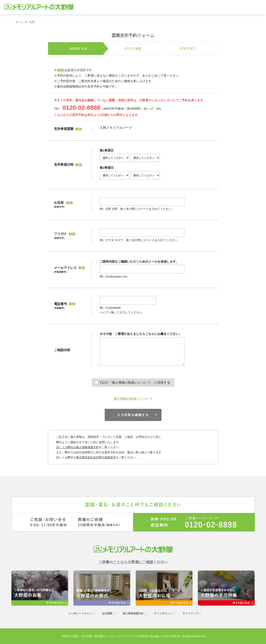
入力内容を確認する (133, 415)
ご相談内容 (62, 350)
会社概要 (107, 613)
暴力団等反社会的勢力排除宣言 (96, 457)
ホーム (19, 22)
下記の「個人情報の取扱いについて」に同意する (135, 383)
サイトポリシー (163, 613)
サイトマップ (190, 613)
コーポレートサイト (80, 613)
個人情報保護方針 (133, 613)
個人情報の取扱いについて (133, 399)
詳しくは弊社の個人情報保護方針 (78, 447)
